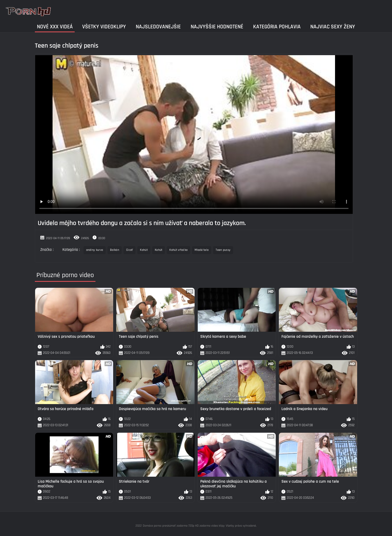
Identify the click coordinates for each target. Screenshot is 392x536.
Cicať (130, 250)
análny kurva (95, 250)
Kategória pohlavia (277, 27)
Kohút (144, 250)
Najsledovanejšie (158, 27)
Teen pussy (223, 250)
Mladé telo (202, 250)
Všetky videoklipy (104, 27)
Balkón (115, 250)
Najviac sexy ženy (333, 27)
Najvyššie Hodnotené (217, 27)
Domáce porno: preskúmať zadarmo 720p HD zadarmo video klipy (184, 526)
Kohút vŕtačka (178, 250)
